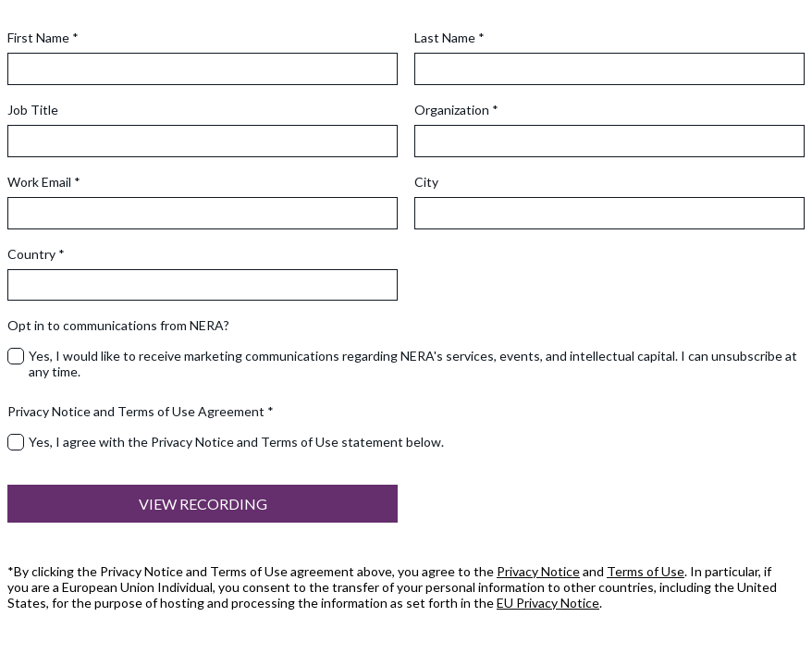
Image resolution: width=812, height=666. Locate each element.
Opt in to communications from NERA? (118, 325)
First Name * (43, 37)
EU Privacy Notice (548, 603)
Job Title (33, 110)
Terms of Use (646, 571)
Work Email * (44, 182)
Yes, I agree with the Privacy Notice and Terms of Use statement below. (236, 442)
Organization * (456, 110)
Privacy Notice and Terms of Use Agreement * (141, 411)
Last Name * (449, 37)
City (426, 182)
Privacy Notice (538, 571)
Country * (36, 254)
